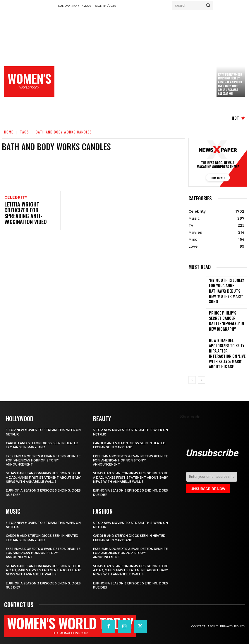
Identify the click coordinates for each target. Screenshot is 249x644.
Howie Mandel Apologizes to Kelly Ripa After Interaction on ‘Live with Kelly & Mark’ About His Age (227, 345)
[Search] (208, 6)
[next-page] (201, 369)
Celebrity (16, 198)
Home (9, 132)
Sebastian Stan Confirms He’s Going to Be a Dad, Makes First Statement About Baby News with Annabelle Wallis (41, 468)
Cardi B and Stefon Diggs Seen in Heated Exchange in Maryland (37, 434)
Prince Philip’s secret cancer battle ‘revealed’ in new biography (227, 317)
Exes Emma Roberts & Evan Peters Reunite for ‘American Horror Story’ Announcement (42, 449)
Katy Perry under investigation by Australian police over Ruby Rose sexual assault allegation (230, 84)
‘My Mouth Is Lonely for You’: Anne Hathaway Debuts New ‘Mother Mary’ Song (226, 289)
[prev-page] (192, 369)
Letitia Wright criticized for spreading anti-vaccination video (29, 210)
